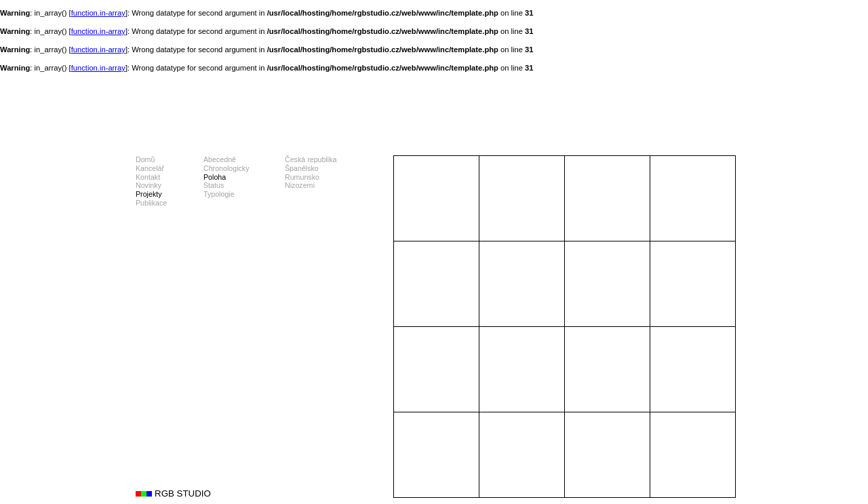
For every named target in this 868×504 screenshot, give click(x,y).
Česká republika (311, 159)
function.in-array (98, 13)
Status (214, 185)
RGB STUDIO (183, 493)
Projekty (149, 194)
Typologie (219, 194)
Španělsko (302, 168)
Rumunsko (302, 177)
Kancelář (150, 168)
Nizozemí (300, 185)
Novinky (149, 185)
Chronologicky (226, 168)
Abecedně (220, 159)
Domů (145, 159)
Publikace (151, 203)
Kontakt (148, 177)
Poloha (215, 177)
